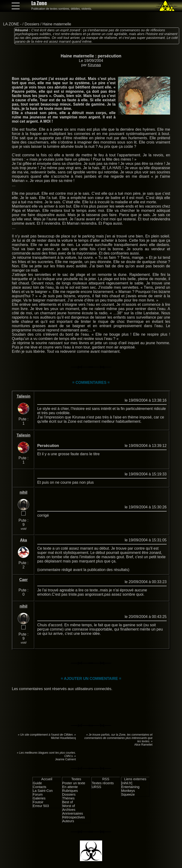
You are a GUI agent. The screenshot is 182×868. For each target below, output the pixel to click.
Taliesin (23, 396)
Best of (68, 802)
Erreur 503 (41, 806)
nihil (24, 492)
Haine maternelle (57, 24)
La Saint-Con (43, 791)
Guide (37, 783)
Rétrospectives (74, 817)
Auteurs (68, 821)
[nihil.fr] (127, 783)
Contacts (39, 787)
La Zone (39, 3)
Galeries (39, 798)
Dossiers (32, 24)
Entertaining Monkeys (130, 789)
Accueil (47, 779)
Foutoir (38, 802)
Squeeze (128, 794)
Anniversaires (73, 813)
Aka (23, 540)
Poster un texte (74, 783)
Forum (38, 794)
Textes (76, 779)
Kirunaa (94, 65)
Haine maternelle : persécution (91, 56)
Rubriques (70, 791)
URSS (96, 787)
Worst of (69, 806)
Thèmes (68, 798)
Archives (69, 810)
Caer (23, 580)
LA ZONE (11, 24)
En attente (70, 787)
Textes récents (103, 783)
